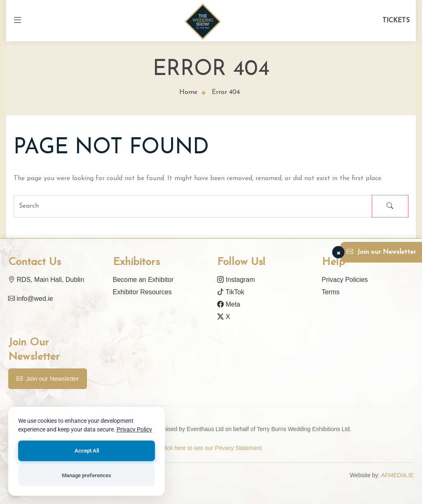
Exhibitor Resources (142, 292)
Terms (331, 292)
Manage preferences (87, 475)
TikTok (231, 292)
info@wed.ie (31, 299)
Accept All (87, 451)
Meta (229, 304)
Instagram (236, 280)
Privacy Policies (345, 280)
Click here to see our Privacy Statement (211, 448)
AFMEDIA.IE (397, 475)
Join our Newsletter (48, 379)
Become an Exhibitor (143, 280)
